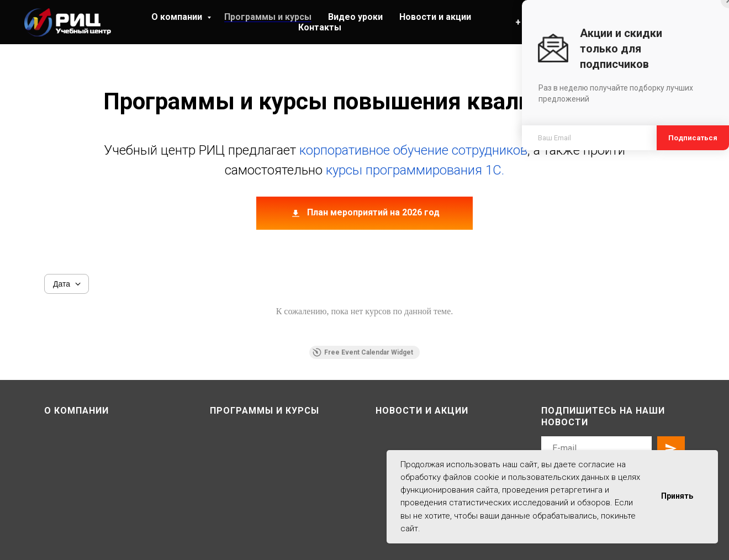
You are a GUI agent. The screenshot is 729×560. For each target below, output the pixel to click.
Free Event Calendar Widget (363, 352)
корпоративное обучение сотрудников (413, 150)
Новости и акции (435, 17)
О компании (178, 17)
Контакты (320, 27)
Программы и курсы (268, 17)
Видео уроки (355, 17)
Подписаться (693, 138)
